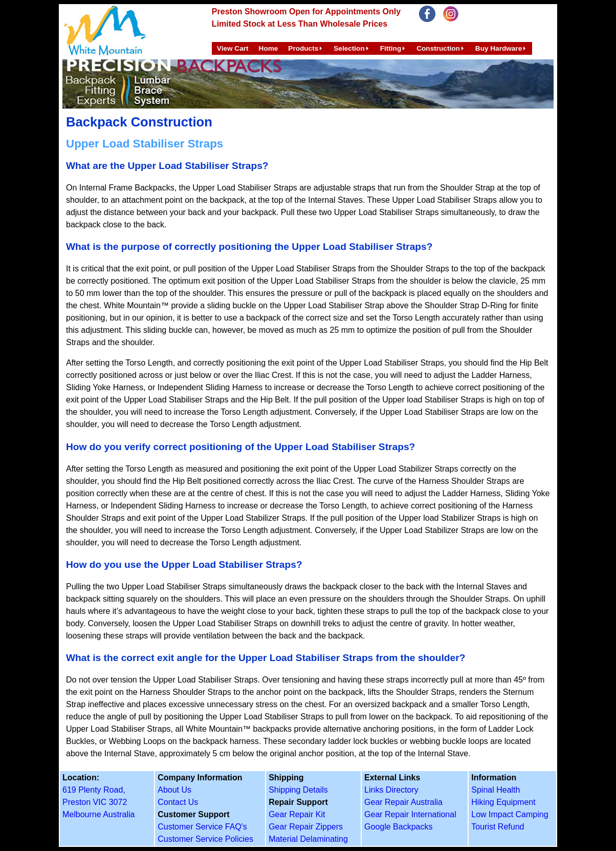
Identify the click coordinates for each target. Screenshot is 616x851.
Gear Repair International (410, 814)
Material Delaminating (308, 839)
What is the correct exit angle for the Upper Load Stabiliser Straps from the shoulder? (266, 658)
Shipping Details (298, 790)
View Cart (233, 48)
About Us (174, 790)
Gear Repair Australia (403, 802)
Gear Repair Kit (297, 814)
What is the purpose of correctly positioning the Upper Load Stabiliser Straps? (249, 247)
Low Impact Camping (510, 814)
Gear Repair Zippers (306, 827)
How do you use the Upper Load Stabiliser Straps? (184, 565)
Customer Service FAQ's (202, 827)
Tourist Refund (498, 827)
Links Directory (391, 790)
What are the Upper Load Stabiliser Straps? (167, 166)
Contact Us (178, 802)
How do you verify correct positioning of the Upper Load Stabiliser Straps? (240, 447)
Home (269, 48)
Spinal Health (496, 790)
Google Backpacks (398, 827)
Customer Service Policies (205, 839)
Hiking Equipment (503, 802)
